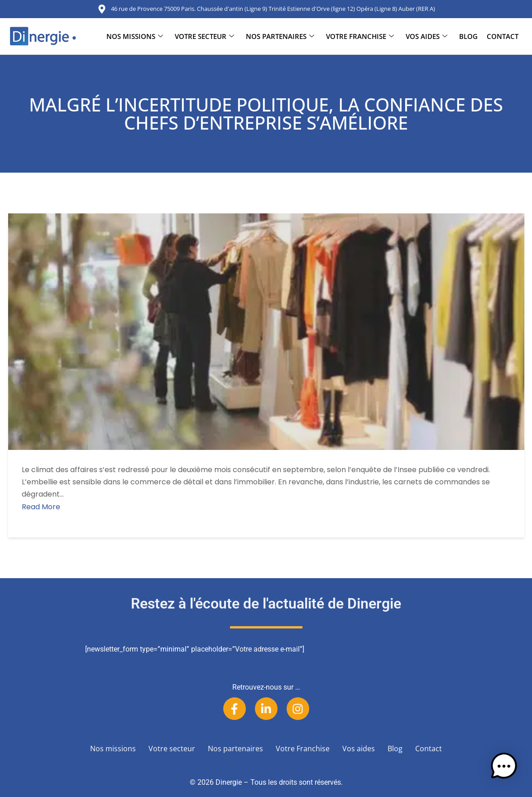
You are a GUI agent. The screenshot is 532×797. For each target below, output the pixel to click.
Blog (468, 36)
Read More (41, 507)
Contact (503, 36)
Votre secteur (204, 36)
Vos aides (427, 36)
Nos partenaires (280, 36)
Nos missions (135, 36)
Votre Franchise (360, 36)
